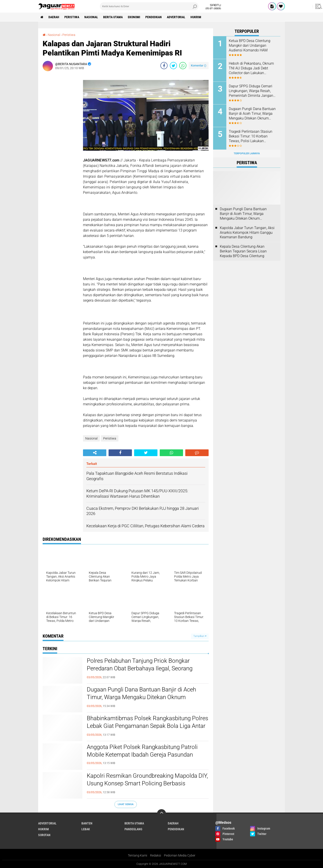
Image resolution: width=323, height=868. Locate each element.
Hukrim (196, 17)
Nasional (91, 17)
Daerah (54, 17)
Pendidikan (154, 17)
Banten (87, 823)
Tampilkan (200, 636)
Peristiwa (72, 17)
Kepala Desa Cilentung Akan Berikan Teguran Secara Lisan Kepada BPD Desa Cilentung (243, 251)
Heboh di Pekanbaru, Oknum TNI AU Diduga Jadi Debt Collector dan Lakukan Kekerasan (251, 68)
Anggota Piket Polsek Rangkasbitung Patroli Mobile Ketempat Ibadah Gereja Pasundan (142, 751)
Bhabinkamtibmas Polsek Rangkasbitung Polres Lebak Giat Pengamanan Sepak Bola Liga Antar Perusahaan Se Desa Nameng (147, 726)
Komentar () (199, 65)
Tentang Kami (137, 855)
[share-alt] (95, 453)
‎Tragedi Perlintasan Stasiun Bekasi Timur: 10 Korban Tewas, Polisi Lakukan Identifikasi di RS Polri (251, 136)
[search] (149, 6)
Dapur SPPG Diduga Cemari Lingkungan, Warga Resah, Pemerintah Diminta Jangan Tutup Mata (251, 91)
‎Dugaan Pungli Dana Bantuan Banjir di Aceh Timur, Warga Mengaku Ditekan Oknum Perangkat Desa (141, 697)
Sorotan (44, 835)
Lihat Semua (126, 804)
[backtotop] (161, 814)
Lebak (86, 829)
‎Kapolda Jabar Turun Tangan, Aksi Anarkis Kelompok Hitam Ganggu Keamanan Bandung (247, 233)
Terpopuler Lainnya (247, 154)
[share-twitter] (173, 66)
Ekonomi (134, 17)
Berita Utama (113, 17)
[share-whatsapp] (183, 66)
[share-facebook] (164, 66)
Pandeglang (133, 829)
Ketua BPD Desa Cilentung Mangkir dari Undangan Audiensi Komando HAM (250, 45)
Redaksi (156, 855)
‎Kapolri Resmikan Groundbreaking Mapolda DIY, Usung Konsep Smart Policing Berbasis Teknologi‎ (147, 783)
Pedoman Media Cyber (180, 855)
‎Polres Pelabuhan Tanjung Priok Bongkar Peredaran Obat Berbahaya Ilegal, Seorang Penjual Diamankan (140, 668)
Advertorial (176, 17)
